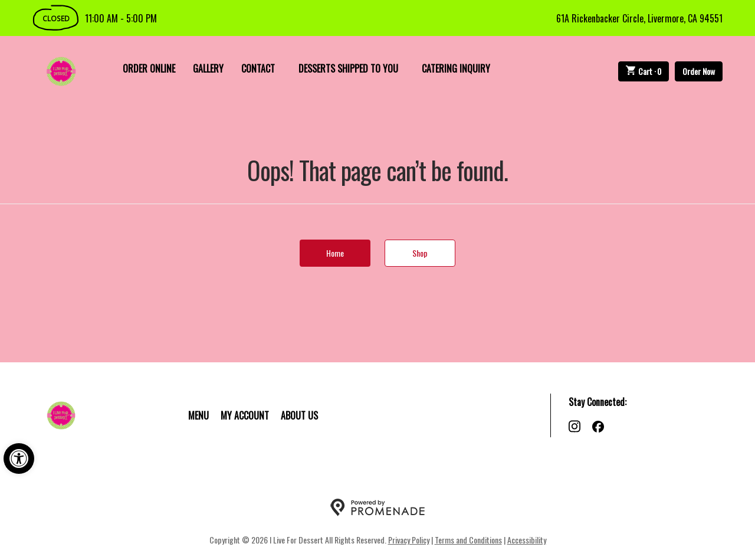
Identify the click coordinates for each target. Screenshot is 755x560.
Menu (198, 415)
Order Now (699, 71)
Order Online (149, 68)
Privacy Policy (409, 540)
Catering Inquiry (456, 68)
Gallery (208, 68)
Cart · (644, 71)
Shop (420, 253)
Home (335, 253)
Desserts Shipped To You (348, 68)
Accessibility (527, 540)
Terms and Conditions (468, 540)
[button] (19, 459)
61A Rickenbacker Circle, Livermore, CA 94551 (639, 18)
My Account (245, 415)
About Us (299, 415)
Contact (258, 68)
